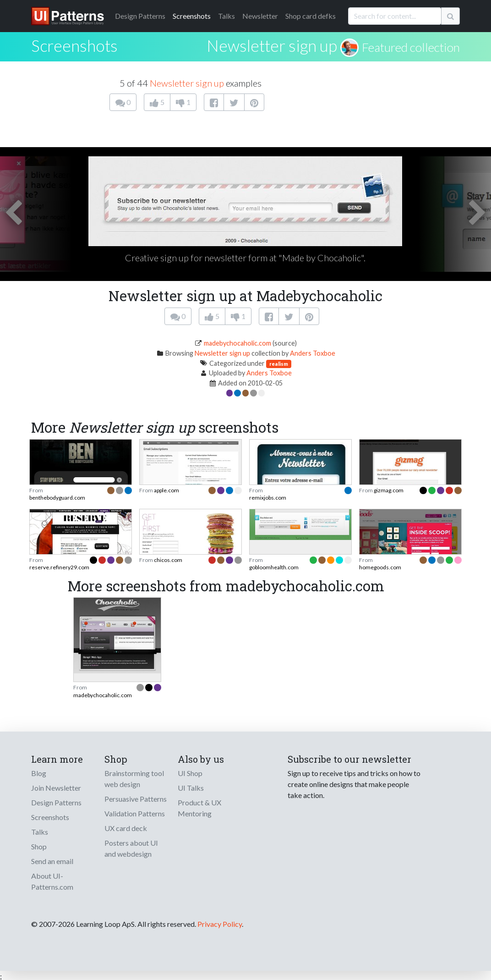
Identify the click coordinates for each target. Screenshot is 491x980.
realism (279, 364)
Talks (226, 16)
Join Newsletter (56, 788)
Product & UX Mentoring (199, 808)
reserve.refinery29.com (59, 567)
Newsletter (260, 16)
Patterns (140, 16)
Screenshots (192, 16)
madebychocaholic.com (237, 343)
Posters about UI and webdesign (131, 848)
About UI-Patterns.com (52, 881)
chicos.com (168, 560)
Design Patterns (56, 802)
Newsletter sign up (272, 45)
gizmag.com (389, 490)
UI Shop (190, 773)
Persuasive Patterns (136, 799)
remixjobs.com (268, 498)
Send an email (52, 861)
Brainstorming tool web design (134, 779)
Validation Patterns (135, 813)
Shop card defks (311, 16)
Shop (39, 846)
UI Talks (191, 788)
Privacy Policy (220, 924)
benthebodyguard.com (57, 498)
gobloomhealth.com (274, 567)
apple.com (166, 490)
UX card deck (126, 828)
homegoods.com (380, 567)
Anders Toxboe (313, 353)
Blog (39, 773)
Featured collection (411, 47)
